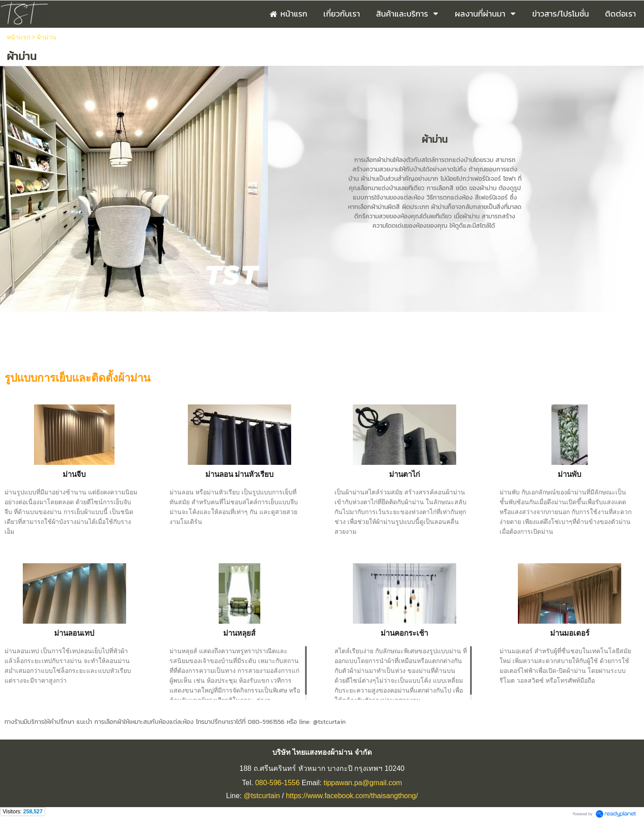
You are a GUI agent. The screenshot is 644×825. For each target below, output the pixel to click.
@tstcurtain (262, 796)
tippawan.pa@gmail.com (362, 783)
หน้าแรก (18, 37)
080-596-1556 (277, 783)
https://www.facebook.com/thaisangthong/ (352, 796)
